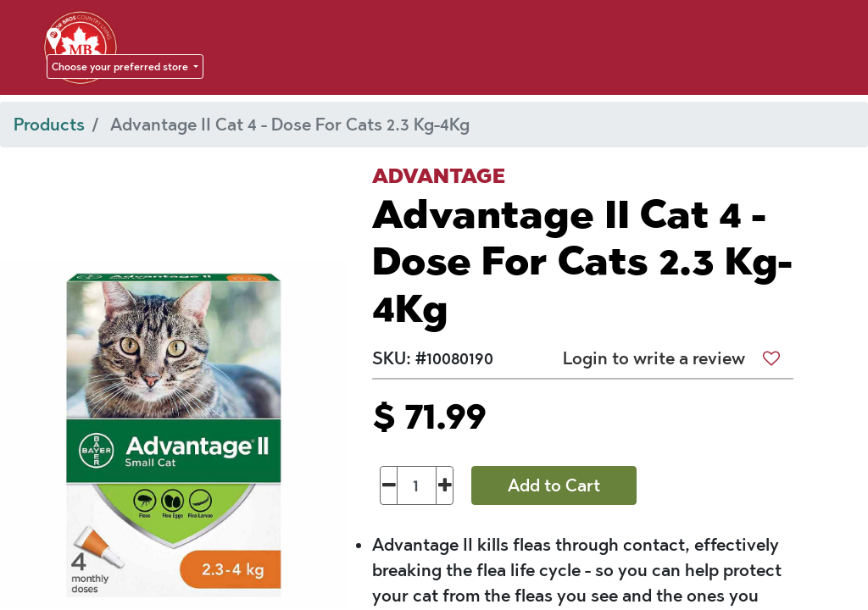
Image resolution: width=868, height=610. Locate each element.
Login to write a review (654, 358)
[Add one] (445, 485)
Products (49, 125)
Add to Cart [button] (554, 485)
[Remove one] (389, 485)
